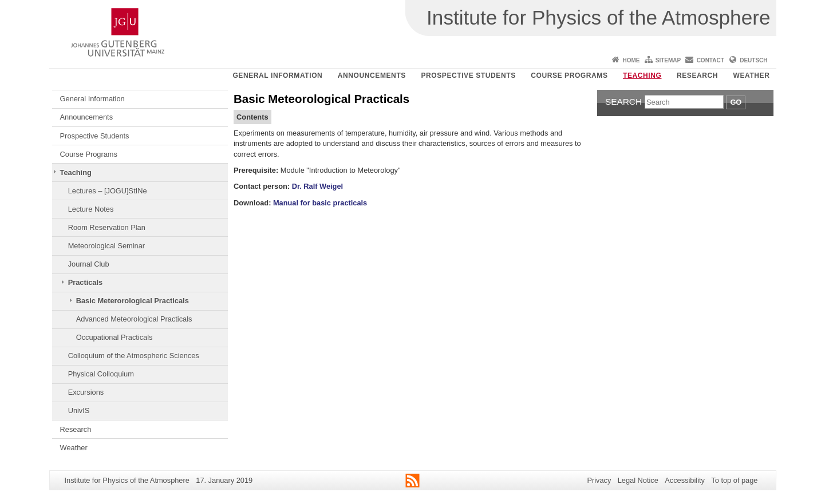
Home (631, 60)
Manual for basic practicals (320, 203)
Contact (710, 60)
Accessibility (685, 480)
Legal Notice (638, 480)
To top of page (734, 480)
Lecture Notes (91, 209)
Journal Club (89, 264)
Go (736, 102)
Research (697, 76)
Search (623, 102)
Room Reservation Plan (107, 227)
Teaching (642, 76)
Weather (752, 76)
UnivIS (79, 410)
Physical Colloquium (101, 374)
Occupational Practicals (115, 337)
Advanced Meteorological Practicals (134, 319)
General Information (277, 76)
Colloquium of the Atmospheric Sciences (134, 356)
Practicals (85, 282)
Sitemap (668, 60)
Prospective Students (468, 76)
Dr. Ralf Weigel (317, 186)
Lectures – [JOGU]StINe (108, 191)
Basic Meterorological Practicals (133, 301)
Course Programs (569, 76)
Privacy (599, 480)
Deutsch (753, 60)
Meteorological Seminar (106, 246)
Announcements (372, 76)
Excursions (86, 392)
